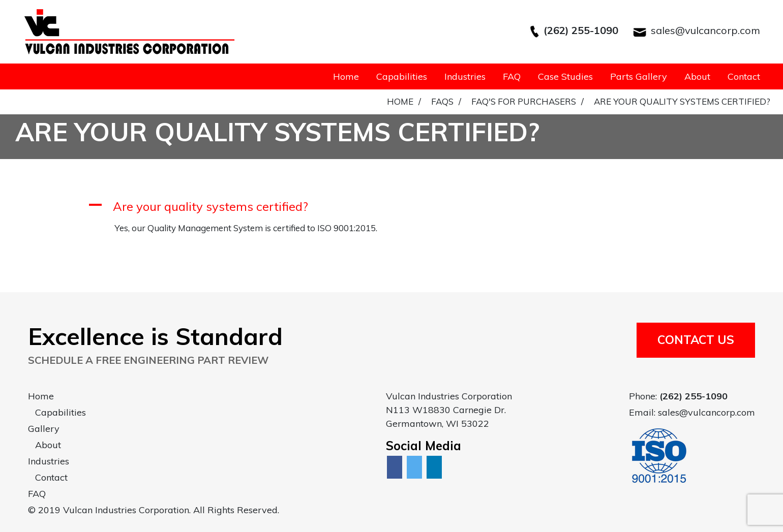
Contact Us (696, 340)
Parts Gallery (639, 76)
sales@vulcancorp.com (705, 30)
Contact (744, 76)
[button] (391, 207)
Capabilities (402, 76)
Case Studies (565, 76)
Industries (465, 76)
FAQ (512, 76)
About (697, 76)
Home (346, 76)
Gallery (44, 429)
